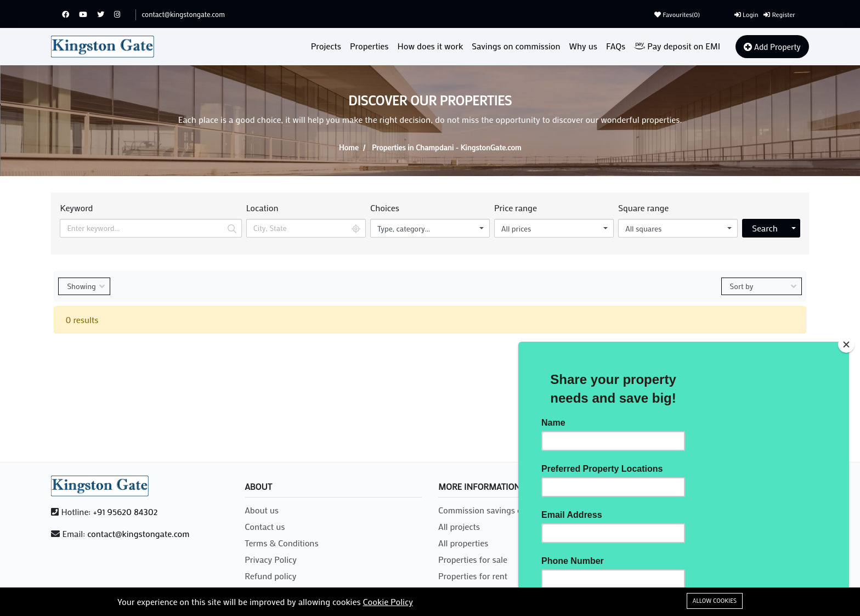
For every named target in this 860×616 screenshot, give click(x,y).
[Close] (846, 344)
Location (262, 208)
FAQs (616, 46)
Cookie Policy (388, 601)
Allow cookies (715, 601)
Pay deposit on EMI (677, 46)
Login (746, 14)
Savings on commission (516, 46)
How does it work (431, 46)
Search (765, 228)
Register (779, 14)
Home (349, 147)
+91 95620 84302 (125, 512)
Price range (516, 208)
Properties (369, 46)
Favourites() (677, 14)
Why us (583, 46)
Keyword (76, 208)
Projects (326, 46)
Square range (643, 208)
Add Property (772, 47)
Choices (385, 208)
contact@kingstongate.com (183, 14)
